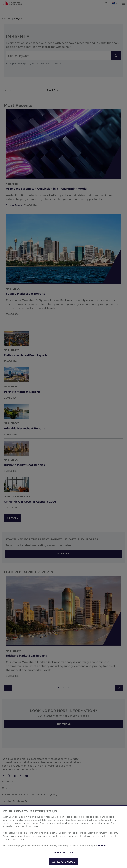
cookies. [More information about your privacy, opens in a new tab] (102, 846)
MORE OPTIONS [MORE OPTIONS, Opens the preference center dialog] (63, 852)
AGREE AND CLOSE (64, 862)
